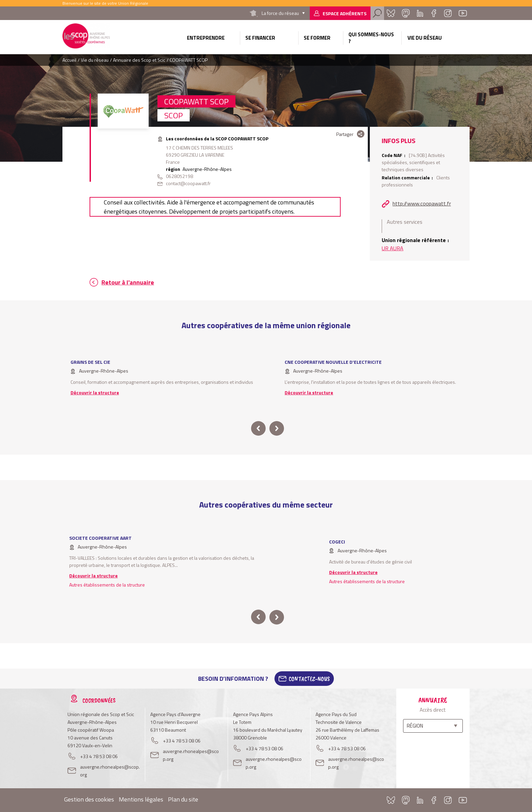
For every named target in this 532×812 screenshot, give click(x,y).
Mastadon (406, 13)
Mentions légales (141, 799)
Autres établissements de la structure (107, 585)
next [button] (277, 428)
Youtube (463, 13)
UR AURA (393, 248)
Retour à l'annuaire (128, 282)
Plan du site (183, 799)
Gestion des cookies (89, 799)
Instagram (448, 13)
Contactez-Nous (309, 679)
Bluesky (391, 13)
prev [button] (258, 428)
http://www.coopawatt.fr (422, 203)
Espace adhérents (345, 13)
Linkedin (420, 13)
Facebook (434, 13)
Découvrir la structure (95, 392)
